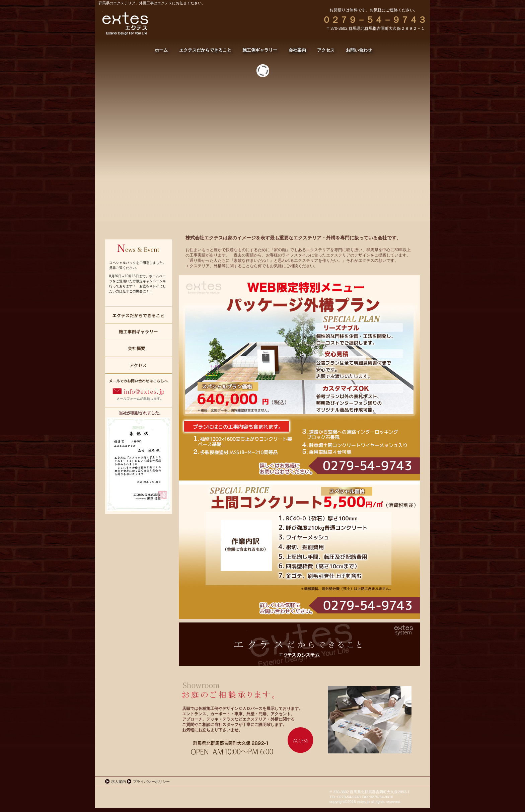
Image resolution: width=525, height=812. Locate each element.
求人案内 (119, 782)
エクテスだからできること (139, 315)
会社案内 (139, 349)
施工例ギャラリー (139, 332)
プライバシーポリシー (151, 782)
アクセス (139, 365)
